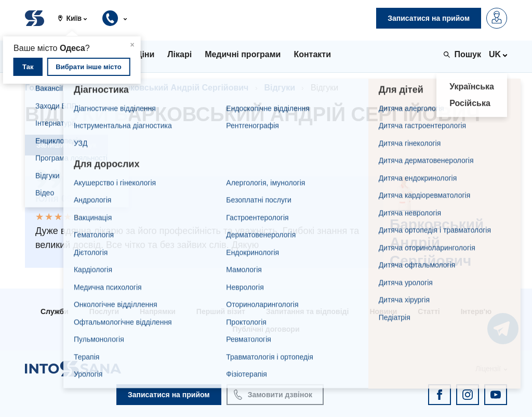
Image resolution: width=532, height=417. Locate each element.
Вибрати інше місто (88, 67)
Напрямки (158, 311)
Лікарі (87, 88)
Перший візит (221, 311)
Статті (429, 311)
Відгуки (280, 88)
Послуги (104, 311)
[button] (76, 18)
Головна (42, 88)
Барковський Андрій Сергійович (182, 88)
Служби (55, 311)
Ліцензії (488, 369)
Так (28, 67)
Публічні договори (266, 329)
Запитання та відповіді (307, 311)
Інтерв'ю (476, 311)
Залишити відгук (66, 145)
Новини (383, 311)
